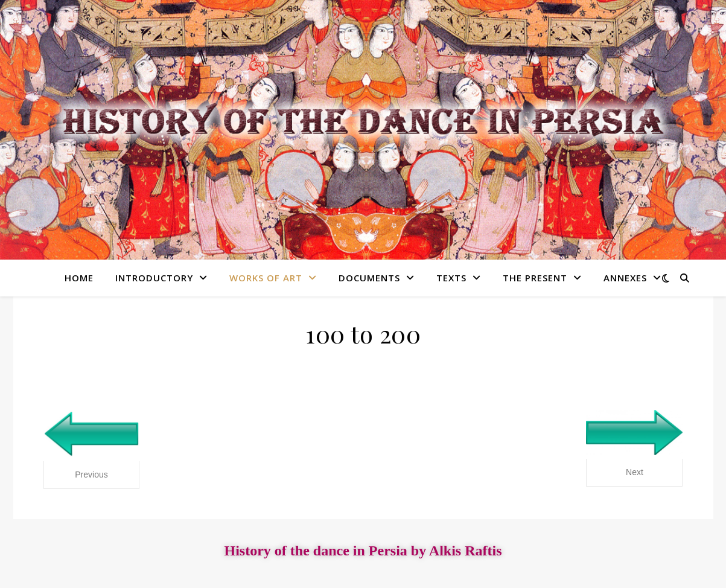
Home (79, 278)
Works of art (266, 278)
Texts (451, 278)
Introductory (154, 278)
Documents (369, 278)
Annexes (625, 278)
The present (535, 278)
